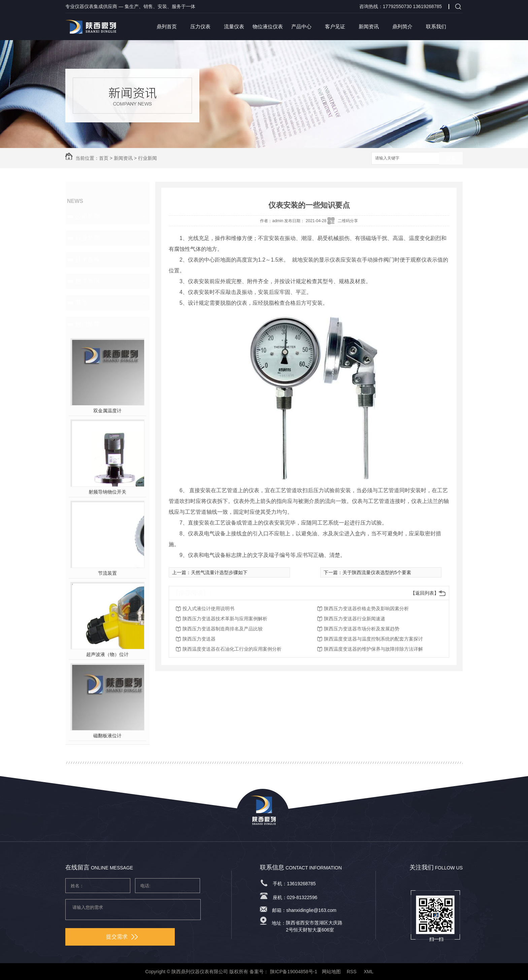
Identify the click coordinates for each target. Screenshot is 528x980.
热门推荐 (88, 324)
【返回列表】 (425, 593)
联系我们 (436, 26)
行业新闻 (147, 158)
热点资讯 (88, 281)
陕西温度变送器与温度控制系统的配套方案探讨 (373, 639)
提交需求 (122, 937)
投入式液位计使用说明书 (208, 608)
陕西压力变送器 (199, 639)
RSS (352, 972)
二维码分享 (348, 221)
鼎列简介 (402, 26)
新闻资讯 (369, 26)
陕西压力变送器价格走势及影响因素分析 (366, 608)
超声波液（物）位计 (107, 654)
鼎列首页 (167, 26)
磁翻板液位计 (107, 736)
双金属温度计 (107, 411)
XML (369, 972)
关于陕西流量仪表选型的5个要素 (377, 572)
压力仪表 (200, 26)
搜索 (451, 159)
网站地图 (331, 972)
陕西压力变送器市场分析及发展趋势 (362, 629)
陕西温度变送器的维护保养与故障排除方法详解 (373, 649)
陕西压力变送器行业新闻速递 (355, 619)
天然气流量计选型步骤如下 (219, 572)
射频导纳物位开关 (107, 492)
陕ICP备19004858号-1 (294, 972)
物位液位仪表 (268, 26)
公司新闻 (88, 216)
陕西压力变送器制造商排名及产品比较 (223, 629)
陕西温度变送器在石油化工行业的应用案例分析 (232, 649)
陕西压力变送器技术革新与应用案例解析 (225, 619)
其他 (81, 303)
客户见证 (335, 26)
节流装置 (107, 573)
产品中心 (301, 26)
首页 (104, 158)
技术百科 (88, 260)
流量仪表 (234, 26)
